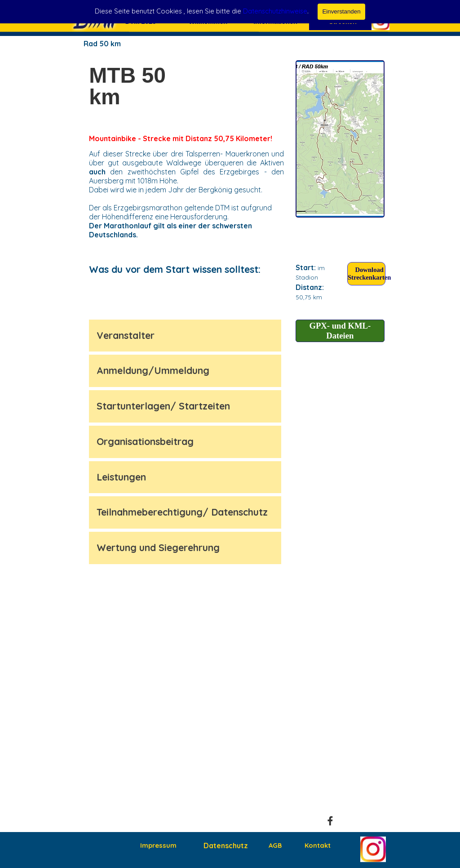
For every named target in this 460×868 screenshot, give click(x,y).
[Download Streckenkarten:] (366, 274)
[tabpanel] (135, 86)
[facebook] (330, 821)
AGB (275, 845)
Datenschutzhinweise (275, 11)
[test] (340, 139)
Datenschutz (226, 846)
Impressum (158, 845)
